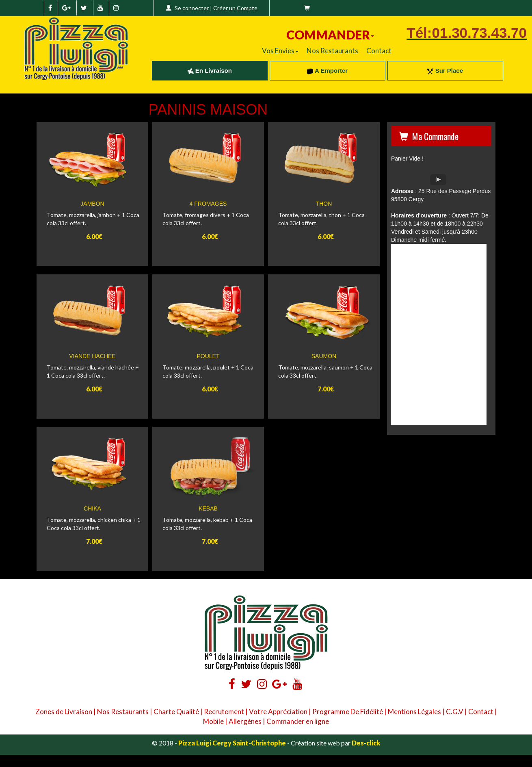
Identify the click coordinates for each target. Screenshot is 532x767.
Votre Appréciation (278, 712)
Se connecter (192, 8)
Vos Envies (280, 51)
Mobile (213, 721)
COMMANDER (330, 35)
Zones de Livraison (64, 712)
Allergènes (245, 721)
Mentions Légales (414, 712)
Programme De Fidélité (348, 712)
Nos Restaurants (332, 51)
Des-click (366, 743)
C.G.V (455, 712)
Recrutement (224, 712)
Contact (379, 51)
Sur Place (445, 71)
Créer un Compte (235, 8)
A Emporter (327, 71)
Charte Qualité (176, 712)
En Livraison (210, 71)
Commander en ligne (298, 721)
